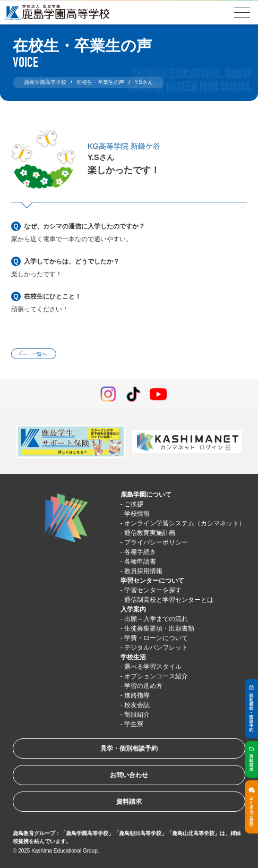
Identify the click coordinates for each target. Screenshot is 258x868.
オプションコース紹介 (156, 676)
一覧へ (39, 354)
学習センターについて (152, 581)
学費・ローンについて (156, 638)
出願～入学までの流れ (156, 619)
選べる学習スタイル (153, 667)
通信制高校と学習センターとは (169, 600)
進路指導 (137, 695)
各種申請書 (140, 561)
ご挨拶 (134, 504)
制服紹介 (137, 714)
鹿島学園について (146, 495)
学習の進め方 (143, 686)
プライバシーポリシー (156, 542)
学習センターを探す (153, 590)
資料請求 (129, 802)
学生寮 (134, 724)
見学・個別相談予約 (129, 748)
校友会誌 (137, 705)
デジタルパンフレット (156, 648)
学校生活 (133, 657)
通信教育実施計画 (150, 533)
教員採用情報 (143, 571)
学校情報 (137, 514)
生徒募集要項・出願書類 (159, 628)
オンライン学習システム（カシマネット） (185, 523)
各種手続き (140, 552)
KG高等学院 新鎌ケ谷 (124, 146)
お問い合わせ (129, 775)
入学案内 (133, 609)
